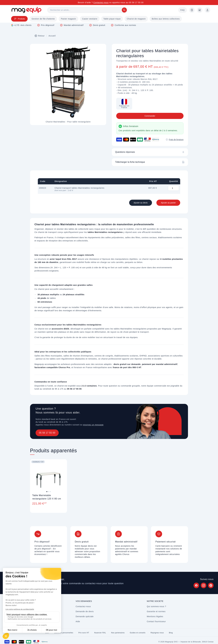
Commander (150, 116)
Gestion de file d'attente (43, 19)
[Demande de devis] (192, 10)
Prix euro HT (84, 633)
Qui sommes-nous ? (156, 606)
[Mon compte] (207, 10)
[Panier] (200, 10)
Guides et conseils (138, 633)
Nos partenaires (118, 633)
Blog (171, 633)
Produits (19, 19)
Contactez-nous (101, 3)
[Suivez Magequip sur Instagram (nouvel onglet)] (204, 585)
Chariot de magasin (136, 19)
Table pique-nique (112, 19)
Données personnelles (64, 633)
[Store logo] (26, 10)
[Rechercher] (87, 10)
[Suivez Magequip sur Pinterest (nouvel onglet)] (211, 585)
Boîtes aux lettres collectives (166, 19)
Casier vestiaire (90, 19)
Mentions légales (155, 616)
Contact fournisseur (156, 621)
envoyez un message (93, 425)
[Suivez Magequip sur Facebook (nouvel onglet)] (196, 585)
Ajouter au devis (141, 203)
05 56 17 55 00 (47, 433)
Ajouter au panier (168, 203)
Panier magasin (68, 19)
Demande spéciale (85, 616)
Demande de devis (85, 611)
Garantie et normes (156, 611)
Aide (78, 621)
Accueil (52, 36)
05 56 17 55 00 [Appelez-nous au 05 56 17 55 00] (136, 3)
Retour (40, 36)
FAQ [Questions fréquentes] (183, 10)
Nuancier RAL (100, 633)
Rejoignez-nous (157, 633)
